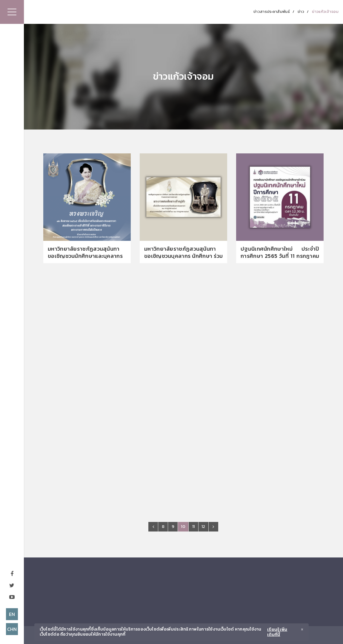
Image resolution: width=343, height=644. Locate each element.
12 (203, 527)
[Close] (302, 630)
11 (194, 527)
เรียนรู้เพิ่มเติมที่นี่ (277, 632)
